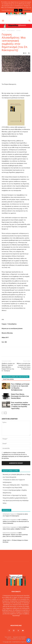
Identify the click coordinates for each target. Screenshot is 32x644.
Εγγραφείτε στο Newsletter (19, 637)
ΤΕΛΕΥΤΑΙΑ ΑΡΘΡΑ (8, 379)
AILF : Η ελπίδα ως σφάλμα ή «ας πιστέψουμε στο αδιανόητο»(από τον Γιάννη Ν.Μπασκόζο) (16, 521)
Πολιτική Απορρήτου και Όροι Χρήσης (16, 639)
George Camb (6, 540)
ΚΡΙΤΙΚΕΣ (18, 31)
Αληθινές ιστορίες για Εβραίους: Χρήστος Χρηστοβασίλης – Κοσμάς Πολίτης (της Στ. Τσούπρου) (8, 367)
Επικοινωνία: (10, 619)
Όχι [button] (21, 10)
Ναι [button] (16, 10)
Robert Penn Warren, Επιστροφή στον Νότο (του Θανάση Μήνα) (20, 396)
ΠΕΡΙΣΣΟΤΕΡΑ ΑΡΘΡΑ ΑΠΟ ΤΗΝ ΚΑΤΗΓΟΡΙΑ (16, 377)
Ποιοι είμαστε (8, 637)
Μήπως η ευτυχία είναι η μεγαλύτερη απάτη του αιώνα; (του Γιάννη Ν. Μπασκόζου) (24, 366)
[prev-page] (3, 413)
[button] (3, 21)
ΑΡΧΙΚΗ (3, 31)
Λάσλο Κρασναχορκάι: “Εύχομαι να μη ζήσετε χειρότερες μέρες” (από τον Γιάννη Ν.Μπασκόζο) (15, 535)
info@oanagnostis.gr (20, 619)
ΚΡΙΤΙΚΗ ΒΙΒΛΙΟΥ (11, 31)
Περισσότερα (16, 616)
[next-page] (6, 413)
